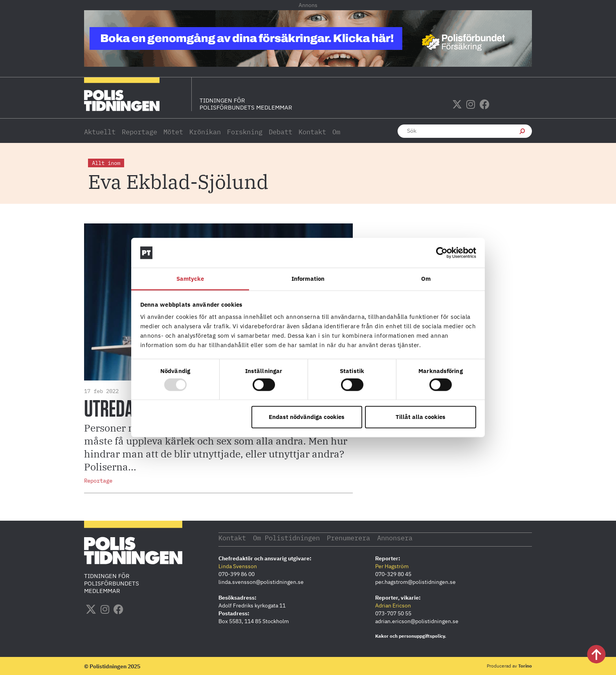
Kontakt (312, 132)
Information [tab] (308, 279)
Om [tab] (426, 279)
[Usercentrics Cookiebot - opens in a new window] (442, 253)
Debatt (280, 132)
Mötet (173, 132)
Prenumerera (362, 537)
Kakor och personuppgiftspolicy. (411, 636)
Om (336, 132)
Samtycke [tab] (190, 279)
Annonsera (414, 537)
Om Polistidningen (294, 537)
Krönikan (205, 132)
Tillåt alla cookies (421, 417)
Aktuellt (100, 132)
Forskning (245, 132)
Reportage (139, 132)
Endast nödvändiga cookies (307, 417)
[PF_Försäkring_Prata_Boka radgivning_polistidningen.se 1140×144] (308, 64)
